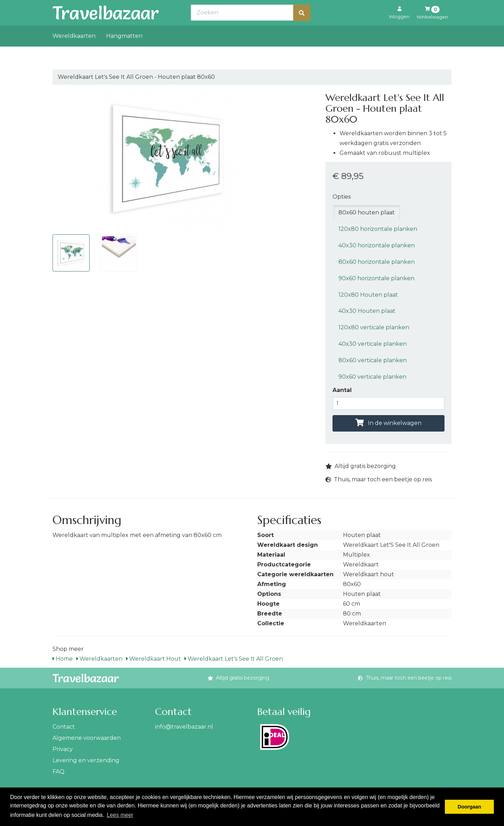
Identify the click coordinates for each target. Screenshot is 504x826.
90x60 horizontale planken (376, 278)
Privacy (63, 749)
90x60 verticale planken (372, 377)
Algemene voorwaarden (87, 738)
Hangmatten (124, 51)
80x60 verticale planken (373, 360)
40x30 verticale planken (373, 344)
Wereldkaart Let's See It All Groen (234, 659)
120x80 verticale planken (374, 327)
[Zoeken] (302, 28)
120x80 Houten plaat (368, 295)
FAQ (58, 772)
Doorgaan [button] (470, 807)
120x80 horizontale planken (378, 229)
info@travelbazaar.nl (184, 727)
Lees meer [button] (120, 815)
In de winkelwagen (388, 423)
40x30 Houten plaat (367, 311)
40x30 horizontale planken (377, 245)
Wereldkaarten (74, 51)
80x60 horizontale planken (377, 262)
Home (63, 659)
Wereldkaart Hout (153, 659)
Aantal (342, 390)
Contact (64, 727)
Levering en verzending (86, 760)
